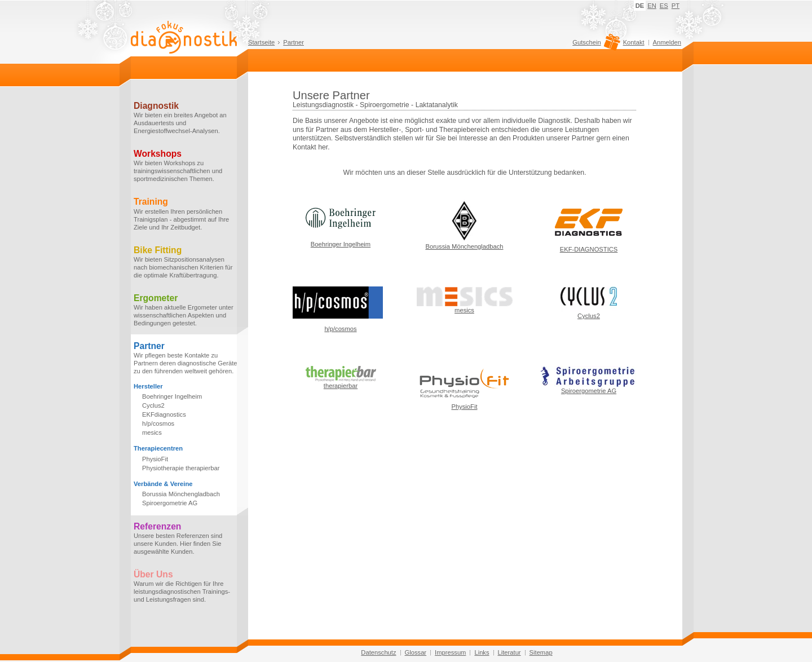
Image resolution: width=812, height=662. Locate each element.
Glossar (416, 652)
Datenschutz (378, 652)
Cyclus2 (153, 405)
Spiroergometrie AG (170, 503)
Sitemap (541, 652)
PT (676, 6)
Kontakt (634, 42)
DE (640, 6)
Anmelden (667, 42)
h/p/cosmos (158, 423)
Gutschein (595, 45)
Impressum (450, 652)
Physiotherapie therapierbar (181, 468)
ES (664, 6)
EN (652, 6)
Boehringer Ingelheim (172, 396)
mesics (152, 432)
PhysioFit (155, 459)
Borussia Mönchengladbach (181, 494)
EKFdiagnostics (164, 414)
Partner (294, 42)
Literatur (509, 652)
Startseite (261, 42)
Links (482, 652)
